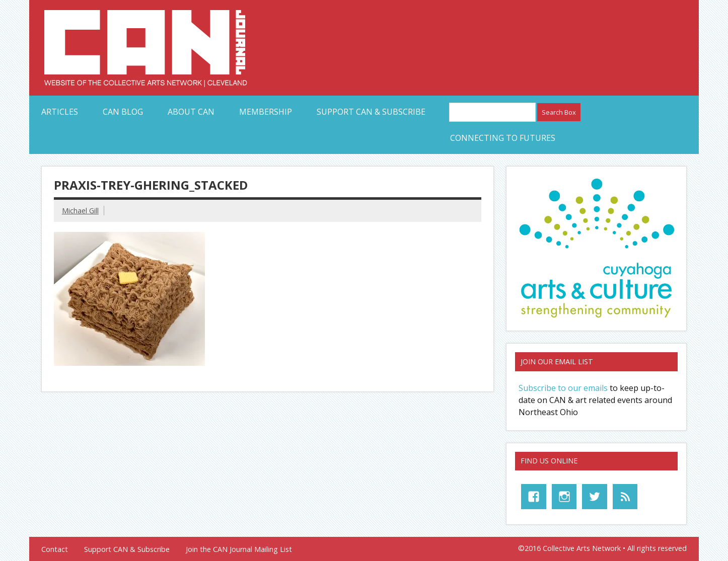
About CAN (191, 112)
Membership (266, 112)
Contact (55, 549)
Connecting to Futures (503, 138)
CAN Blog (123, 112)
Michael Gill (80, 211)
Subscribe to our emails (563, 388)
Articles (60, 112)
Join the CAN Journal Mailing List (239, 549)
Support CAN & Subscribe (371, 112)
